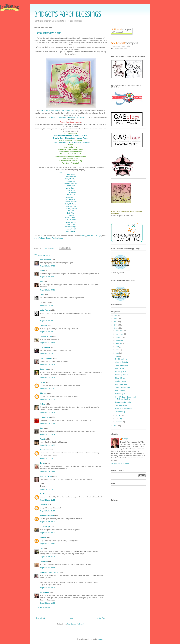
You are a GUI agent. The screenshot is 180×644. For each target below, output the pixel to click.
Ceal (42, 428)
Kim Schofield (71, 193)
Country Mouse (46, 336)
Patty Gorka (45, 592)
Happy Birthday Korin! (123, 402)
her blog (83, 236)
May (117, 353)
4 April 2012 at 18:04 (47, 434)
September (120, 340)
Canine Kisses (120, 381)
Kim (42, 281)
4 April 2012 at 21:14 (47, 511)
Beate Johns (71, 174)
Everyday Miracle (121, 375)
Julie (42, 271)
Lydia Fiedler (71, 181)
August (118, 343)
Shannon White (46, 476)
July (117, 347)
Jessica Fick (71, 195)
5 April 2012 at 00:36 (47, 544)
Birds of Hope (120, 378)
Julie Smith (71, 224)
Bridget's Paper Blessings (68, 14)
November (120, 334)
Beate (42, 295)
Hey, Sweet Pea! (121, 384)
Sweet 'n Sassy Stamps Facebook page (49, 238)
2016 (116, 315)
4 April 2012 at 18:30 (47, 445)
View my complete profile (120, 463)
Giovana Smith (71, 218)
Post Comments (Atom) (76, 624)
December (120, 331)
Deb (42, 548)
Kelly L (43, 382)
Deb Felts (71, 213)
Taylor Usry (63, 172)
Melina (42, 404)
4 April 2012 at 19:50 (47, 458)
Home (71, 618)
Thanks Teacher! (121, 405)
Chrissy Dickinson (71, 183)
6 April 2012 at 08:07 (47, 588)
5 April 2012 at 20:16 (47, 568)
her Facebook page (94, 236)
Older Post (101, 618)
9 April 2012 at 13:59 (47, 603)
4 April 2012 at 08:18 (47, 290)
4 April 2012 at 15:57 (47, 412)
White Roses (120, 368)
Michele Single (71, 227)
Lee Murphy (71, 231)
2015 (116, 319)
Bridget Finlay (71, 177)
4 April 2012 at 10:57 (47, 377)
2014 (116, 322)
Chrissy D (44, 561)
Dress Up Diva (120, 372)
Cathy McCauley (71, 204)
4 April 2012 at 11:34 (47, 399)
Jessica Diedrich (71, 202)
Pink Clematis (120, 391)
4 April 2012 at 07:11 (47, 266)
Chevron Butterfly (121, 362)
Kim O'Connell (71, 220)
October (119, 337)
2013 (116, 325)
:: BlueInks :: (45, 417)
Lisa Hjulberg (71, 190)
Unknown (44, 326)
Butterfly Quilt (120, 394)
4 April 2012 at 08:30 (47, 305)
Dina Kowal (71, 186)
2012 (116, 328)
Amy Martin (44, 450)
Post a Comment (44, 608)
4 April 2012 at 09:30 (47, 332)
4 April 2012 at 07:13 (47, 277)
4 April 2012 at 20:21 (47, 471)
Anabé (42, 439)
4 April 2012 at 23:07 (47, 522)
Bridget (125, 439)
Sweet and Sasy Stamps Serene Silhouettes (57, 111)
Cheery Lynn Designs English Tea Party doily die (71, 142)
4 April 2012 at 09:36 (47, 343)
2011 (116, 426)
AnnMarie (44, 494)
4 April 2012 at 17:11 (47, 423)
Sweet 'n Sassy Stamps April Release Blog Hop (126, 398)
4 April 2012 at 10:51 (47, 364)
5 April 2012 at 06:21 (47, 557)
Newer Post (40, 618)
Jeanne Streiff (71, 229)
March (118, 416)
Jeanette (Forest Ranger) (50, 572)
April (118, 356)
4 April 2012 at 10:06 (47, 353)
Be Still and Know (122, 359)
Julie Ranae (71, 197)
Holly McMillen (71, 179)
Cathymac (44, 369)
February (119, 419)
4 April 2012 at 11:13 (47, 388)
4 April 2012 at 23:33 (47, 533)
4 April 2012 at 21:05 (47, 500)
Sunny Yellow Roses (123, 387)
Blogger (100, 639)
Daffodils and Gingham (123, 408)
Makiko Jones (71, 206)
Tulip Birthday (120, 412)
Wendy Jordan (71, 222)
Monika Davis (71, 199)
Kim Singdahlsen (71, 209)
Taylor (42, 463)
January (119, 422)
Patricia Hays (45, 527)
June (118, 350)
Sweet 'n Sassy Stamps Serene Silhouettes (71, 136)
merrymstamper (46, 358)
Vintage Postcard (121, 365)
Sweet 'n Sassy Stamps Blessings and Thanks (67, 117)
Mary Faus (71, 211)
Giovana (43, 393)
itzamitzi (43, 537)
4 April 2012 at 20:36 (47, 489)
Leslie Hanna (71, 188)
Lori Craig (71, 215)
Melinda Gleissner (47, 516)
